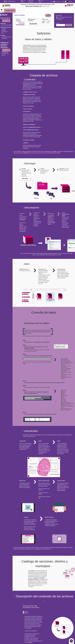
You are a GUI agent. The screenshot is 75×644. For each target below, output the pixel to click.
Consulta (69, 25)
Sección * (58, 23)
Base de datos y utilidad (7, 25)
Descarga (6, 21)
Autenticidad (4, 38)
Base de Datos (23, 2)
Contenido (4, 29)
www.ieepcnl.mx (12, 1)
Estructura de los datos (6, 37)
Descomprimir (4, 32)
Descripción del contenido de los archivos (5, 54)
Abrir (3, 33)
